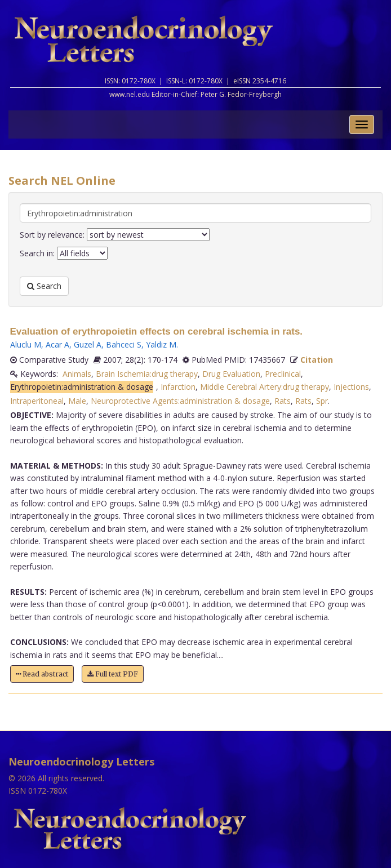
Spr (322, 401)
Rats (283, 401)
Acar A (57, 344)
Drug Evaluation (231, 374)
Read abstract (42, 674)
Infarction (178, 387)
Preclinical (283, 374)
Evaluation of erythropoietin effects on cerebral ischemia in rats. (157, 331)
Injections (351, 387)
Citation (317, 360)
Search (44, 286)
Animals (77, 374)
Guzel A (88, 344)
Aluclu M (26, 344)
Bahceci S (124, 344)
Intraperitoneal (37, 401)
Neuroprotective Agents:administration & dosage (180, 401)
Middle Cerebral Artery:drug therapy (265, 387)
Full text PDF (113, 674)
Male (77, 401)
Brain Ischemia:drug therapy (147, 374)
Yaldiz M (161, 344)
